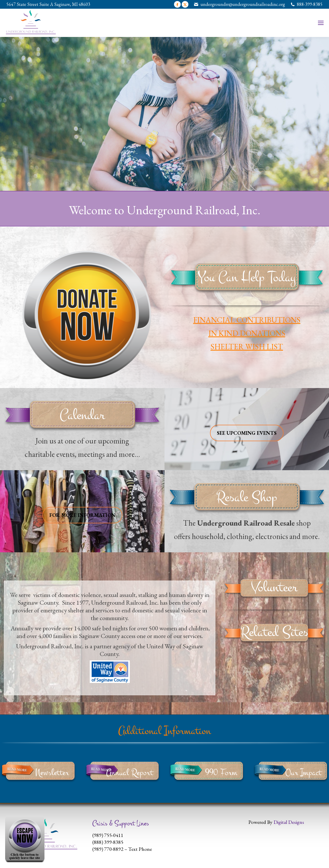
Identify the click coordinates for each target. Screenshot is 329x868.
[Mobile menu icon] (321, 23)
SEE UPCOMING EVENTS (247, 433)
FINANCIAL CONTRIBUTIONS (247, 320)
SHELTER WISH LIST (247, 347)
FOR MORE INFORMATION (82, 515)
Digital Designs (289, 822)
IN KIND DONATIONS (247, 333)
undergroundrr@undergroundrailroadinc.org (243, 4)
